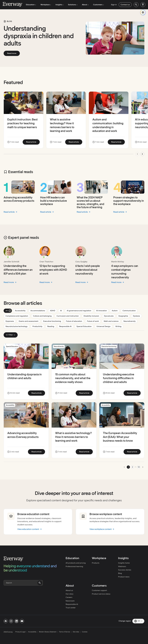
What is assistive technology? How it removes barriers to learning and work (73, 437)
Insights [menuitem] (59, 5)
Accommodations (39, 311)
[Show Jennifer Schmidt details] (9, 257)
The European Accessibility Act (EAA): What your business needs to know (120, 437)
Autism (116, 311)
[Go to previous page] (124, 467)
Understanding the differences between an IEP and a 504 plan (18, 270)
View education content (30, 529)
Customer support (99, 590)
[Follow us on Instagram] (11, 621)
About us (69, 590)
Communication (130, 311)
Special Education (85, 326)
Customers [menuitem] (98, 5)
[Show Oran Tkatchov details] (45, 257)
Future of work (94, 321)
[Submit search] (40, 583)
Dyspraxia (11, 321)
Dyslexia (137, 316)
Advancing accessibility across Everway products (19, 199)
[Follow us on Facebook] (6, 621)
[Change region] (143, 12)
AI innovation (102, 311)
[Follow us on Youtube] (22, 621)
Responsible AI (66, 326)
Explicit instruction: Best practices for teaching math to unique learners (22, 123)
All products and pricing (76, 563)
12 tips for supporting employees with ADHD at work (53, 270)
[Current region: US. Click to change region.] (138, 621)
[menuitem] (136, 5)
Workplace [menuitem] (46, 5)
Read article (33, 142)
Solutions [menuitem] (72, 5)
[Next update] (142, 154)
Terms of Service (65, 632)
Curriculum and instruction (69, 316)
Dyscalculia (110, 316)
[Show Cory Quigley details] (81, 257)
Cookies (85, 632)
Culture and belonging (43, 316)
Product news (124, 577)
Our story (69, 594)
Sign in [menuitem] (114, 5)
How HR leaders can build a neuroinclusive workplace (54, 201)
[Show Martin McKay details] (117, 257)
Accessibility (21, 311)
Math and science (112, 321)
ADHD (54, 311)
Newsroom (70, 601)
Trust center (71, 608)
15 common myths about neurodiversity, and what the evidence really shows (73, 378)
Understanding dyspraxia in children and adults (39, 36)
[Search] (23, 583)
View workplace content (102, 529)
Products (96, 563)
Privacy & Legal (20, 632)
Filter (11, 335)
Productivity (38, 326)
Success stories (125, 570)
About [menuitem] (85, 5)
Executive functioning (53, 321)
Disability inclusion (92, 316)
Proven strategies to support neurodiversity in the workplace (129, 201)
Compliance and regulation (18, 316)
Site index (76, 632)
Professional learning (74, 566)
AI (62, 311)
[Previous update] (137, 154)
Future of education (75, 321)
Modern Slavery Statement (48, 632)
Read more (13, 53)
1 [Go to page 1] (128, 467)
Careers (69, 597)
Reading (52, 326)
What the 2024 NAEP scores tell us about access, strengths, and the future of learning (90, 202)
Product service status (101, 594)
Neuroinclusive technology (17, 326)
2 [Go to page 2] (132, 467)
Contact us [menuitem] (125, 5)
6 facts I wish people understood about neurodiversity (88, 270)
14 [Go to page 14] (139, 467)
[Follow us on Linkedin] (17, 621)
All (8, 311)
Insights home (124, 563)
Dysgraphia (124, 316)
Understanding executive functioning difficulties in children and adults (119, 378)
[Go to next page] (143, 467)
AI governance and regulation (80, 311)
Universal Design (104, 326)
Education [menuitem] (31, 5)
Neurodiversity (130, 321)
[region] (74, 125)
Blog (120, 573)
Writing (119, 326)
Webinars (122, 566)
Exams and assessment (29, 321)
